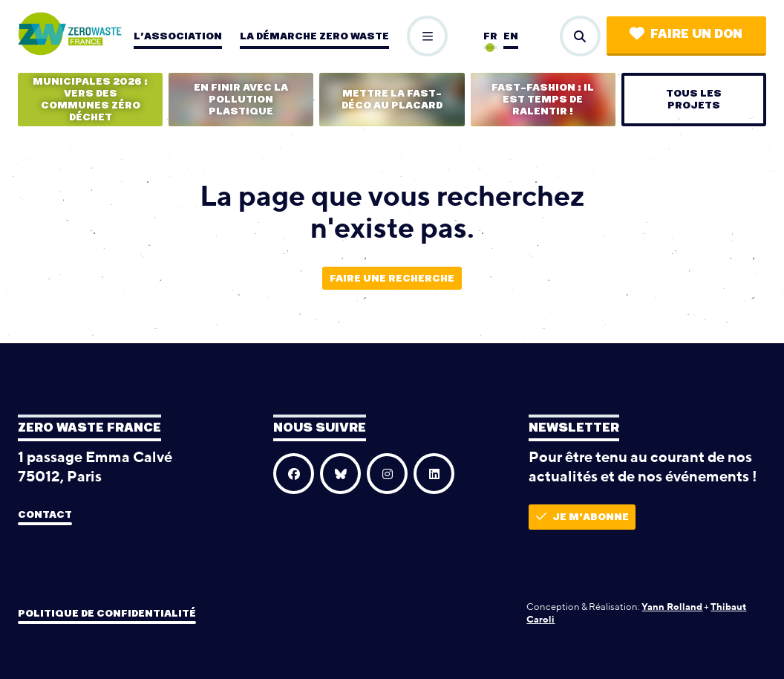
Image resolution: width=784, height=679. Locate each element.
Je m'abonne (582, 517)
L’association (178, 36)
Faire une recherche (392, 279)
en (511, 36)
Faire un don (686, 34)
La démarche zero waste (314, 36)
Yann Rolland (672, 607)
